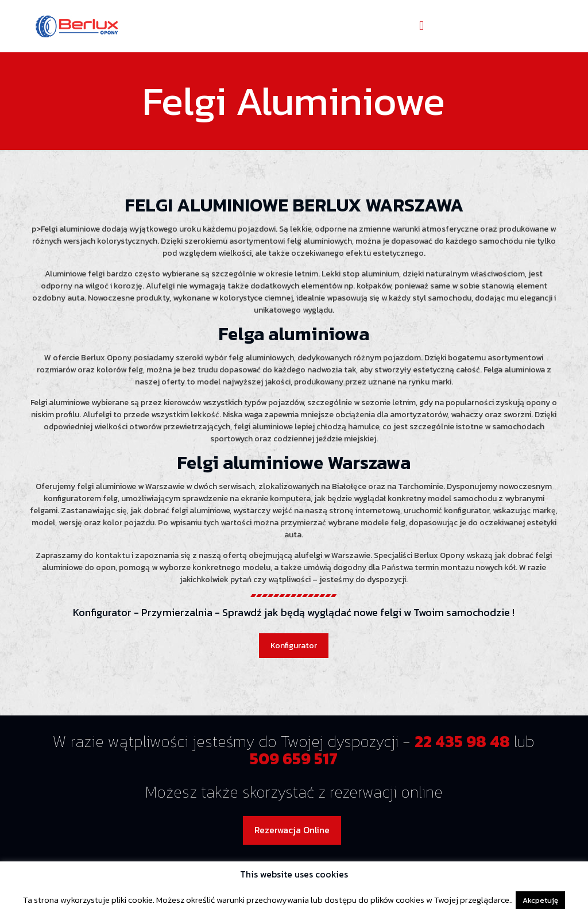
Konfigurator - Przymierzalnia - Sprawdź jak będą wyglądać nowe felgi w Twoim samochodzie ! (294, 612)
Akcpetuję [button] (540, 900)
